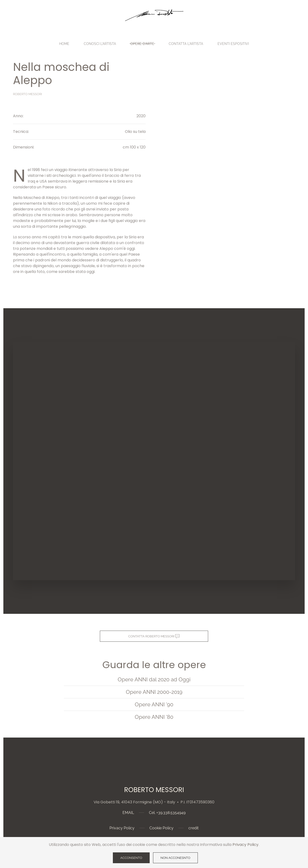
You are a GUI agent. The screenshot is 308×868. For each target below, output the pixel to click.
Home (64, 44)
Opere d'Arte (142, 44)
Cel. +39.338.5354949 (167, 813)
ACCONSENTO (131, 858)
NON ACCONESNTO (175, 858)
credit (193, 828)
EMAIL (128, 813)
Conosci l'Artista (100, 44)
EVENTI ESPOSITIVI (233, 44)
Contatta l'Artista (186, 44)
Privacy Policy (122, 828)
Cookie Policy (161, 828)
